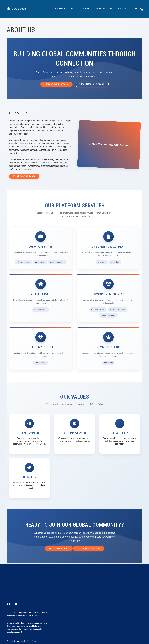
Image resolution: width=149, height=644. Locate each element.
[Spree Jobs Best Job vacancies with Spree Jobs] (16, 9)
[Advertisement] (74, 580)
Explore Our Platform (56, 84)
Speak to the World (108, 315)
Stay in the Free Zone (89, 548)
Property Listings (41, 310)
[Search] (136, 9)
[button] (67, 9)
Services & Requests (118, 310)
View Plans (108, 363)
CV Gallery (115, 262)
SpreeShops (32, 641)
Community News (98, 310)
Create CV (102, 262)
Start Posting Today (24, 176)
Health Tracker (41, 363)
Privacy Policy (126, 9)
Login (112, 9)
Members (101, 9)
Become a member (57, 262)
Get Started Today (59, 548)
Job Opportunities (23, 262)
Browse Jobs (40, 262)
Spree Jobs (11, 641)
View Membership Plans (92, 84)
